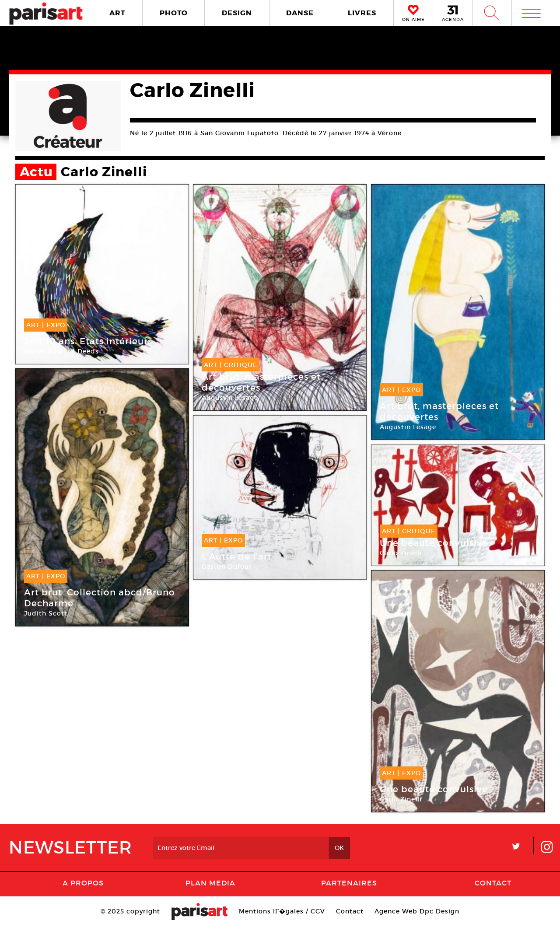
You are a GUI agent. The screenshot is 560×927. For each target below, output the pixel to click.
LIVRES (362, 13)
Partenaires (349, 883)
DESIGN (237, 13)
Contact (493, 883)
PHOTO (174, 13)
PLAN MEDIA (210, 883)
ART (117, 13)
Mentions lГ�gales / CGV (282, 911)
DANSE (300, 13)
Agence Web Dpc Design (417, 911)
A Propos (83, 883)
